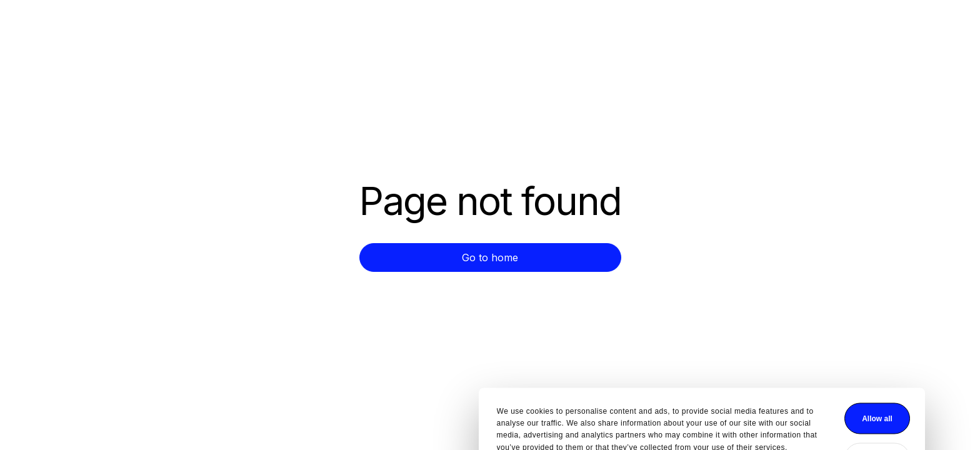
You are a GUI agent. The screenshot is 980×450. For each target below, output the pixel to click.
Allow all (665, 370)
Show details (308, 419)
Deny (665, 410)
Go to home (490, 257)
